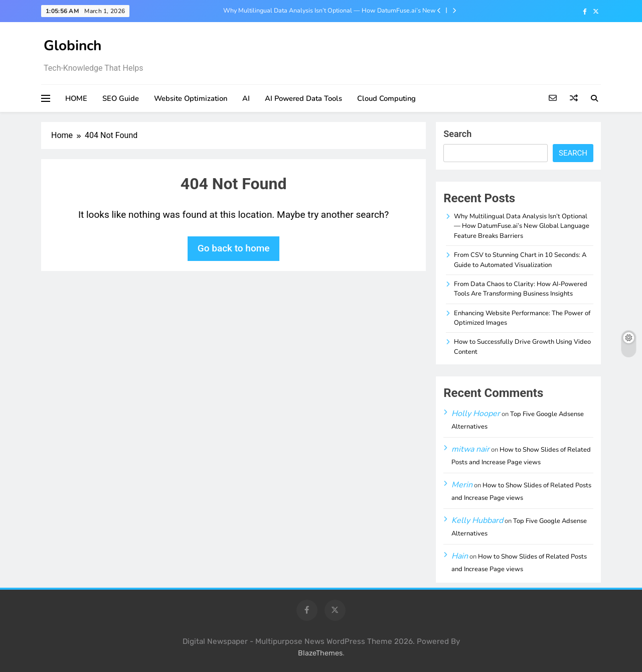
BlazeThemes (320, 653)
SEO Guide (121, 98)
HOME (76, 98)
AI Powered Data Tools (303, 98)
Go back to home (234, 248)
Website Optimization (191, 98)
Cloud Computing (386, 98)
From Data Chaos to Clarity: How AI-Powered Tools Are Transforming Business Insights (521, 289)
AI (246, 98)
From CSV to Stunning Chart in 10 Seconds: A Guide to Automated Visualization (520, 260)
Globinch (72, 46)
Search (457, 134)
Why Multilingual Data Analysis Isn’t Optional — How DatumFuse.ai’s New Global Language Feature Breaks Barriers (330, 11)
